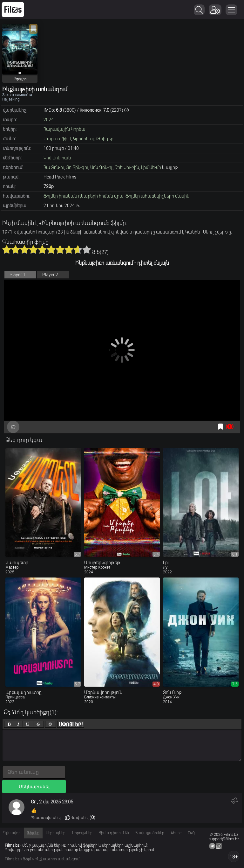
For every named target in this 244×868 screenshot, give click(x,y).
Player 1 (17, 275)
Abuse (176, 833)
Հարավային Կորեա (64, 129)
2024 (49, 120)
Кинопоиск (91, 110)
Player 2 (50, 275)
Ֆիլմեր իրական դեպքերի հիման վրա (84, 196)
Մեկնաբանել (34, 787)
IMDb (49, 110)
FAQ (191, 833)
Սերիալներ (56, 833)
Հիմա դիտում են (114, 833)
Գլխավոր (12, 833)
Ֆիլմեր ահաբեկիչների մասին (157, 196)
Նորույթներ (82, 833)
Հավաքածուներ (150, 833)
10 (87, 249)
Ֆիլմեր (33, 833)
